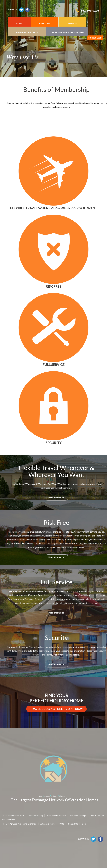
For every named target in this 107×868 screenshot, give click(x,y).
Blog (84, 824)
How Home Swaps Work (14, 816)
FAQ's (62, 824)
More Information (56, 498)
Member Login (95, 38)
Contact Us (73, 824)
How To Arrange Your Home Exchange (20, 824)
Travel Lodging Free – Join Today (56, 709)
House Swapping (35, 816)
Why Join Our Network (56, 816)
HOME (19, 23)
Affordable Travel (48, 824)
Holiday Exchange (78, 816)
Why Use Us (22, 57)
